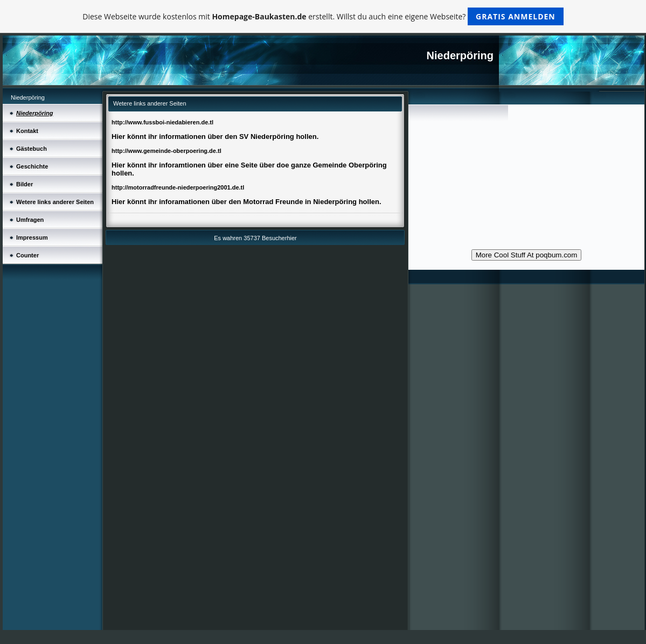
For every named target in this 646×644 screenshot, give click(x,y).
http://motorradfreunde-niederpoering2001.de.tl (178, 187)
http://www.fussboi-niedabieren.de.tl (162, 122)
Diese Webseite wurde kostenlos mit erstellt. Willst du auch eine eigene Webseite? (323, 16)
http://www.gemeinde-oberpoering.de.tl (166, 151)
